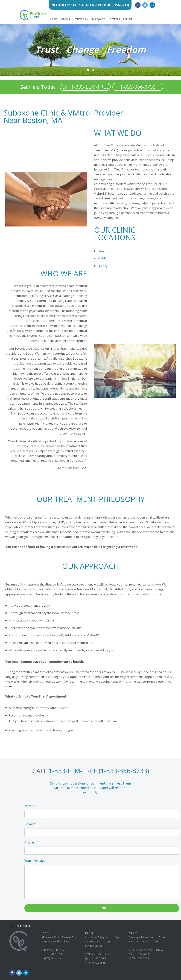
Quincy (103, 266)
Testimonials (80, 19)
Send (102, 908)
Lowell (102, 251)
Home (54, 19)
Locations (114, 19)
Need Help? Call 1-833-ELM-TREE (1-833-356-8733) (90, 5)
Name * (30, 806)
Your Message (35, 861)
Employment (98, 19)
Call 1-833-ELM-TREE (85, 87)
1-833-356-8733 (138, 87)
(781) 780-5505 (139, 958)
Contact (128, 19)
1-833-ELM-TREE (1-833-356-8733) (99, 771)
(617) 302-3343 (95, 963)
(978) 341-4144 (52, 958)
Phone (29, 842)
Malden (103, 258)
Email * (30, 824)
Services (65, 19)
